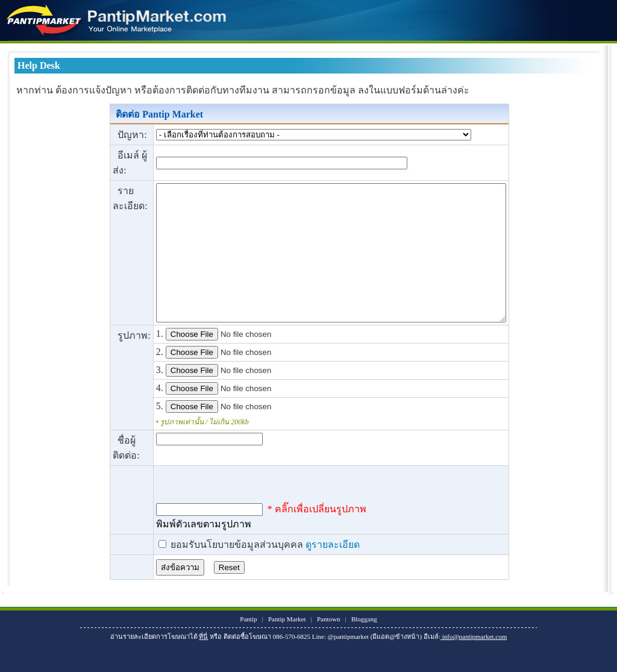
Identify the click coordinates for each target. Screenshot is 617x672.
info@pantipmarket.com (474, 664)
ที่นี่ (203, 664)
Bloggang (364, 646)
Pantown (329, 646)
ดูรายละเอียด (312, 572)
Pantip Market (287, 646)
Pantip (248, 646)
